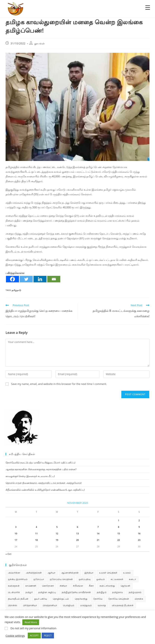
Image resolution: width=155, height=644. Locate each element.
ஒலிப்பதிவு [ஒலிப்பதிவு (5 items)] (85, 579)
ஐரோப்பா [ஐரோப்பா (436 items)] (39, 579)
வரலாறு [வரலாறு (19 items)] (102, 605)
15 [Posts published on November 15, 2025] (119, 533)
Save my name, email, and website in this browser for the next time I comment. (59, 384)
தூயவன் (40, 43)
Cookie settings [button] (15, 636)
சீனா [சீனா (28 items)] (91, 586)
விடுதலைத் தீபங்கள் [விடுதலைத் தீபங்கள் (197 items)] (123, 605)
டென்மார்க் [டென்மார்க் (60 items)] (14, 592)
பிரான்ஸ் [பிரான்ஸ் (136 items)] (13, 605)
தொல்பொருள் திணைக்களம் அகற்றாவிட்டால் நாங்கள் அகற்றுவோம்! (44, 483)
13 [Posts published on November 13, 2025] (78, 533)
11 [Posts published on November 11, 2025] (36, 533)
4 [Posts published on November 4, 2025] (36, 527)
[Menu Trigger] (148, 7)
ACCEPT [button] (34, 635)
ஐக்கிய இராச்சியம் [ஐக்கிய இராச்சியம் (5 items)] (18, 579)
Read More (31, 622)
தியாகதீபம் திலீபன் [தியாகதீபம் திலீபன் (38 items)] (18, 599)
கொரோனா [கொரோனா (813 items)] (48, 586)
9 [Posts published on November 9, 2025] (139, 527)
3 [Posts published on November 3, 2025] (16, 527)
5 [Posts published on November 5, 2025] (57, 527)
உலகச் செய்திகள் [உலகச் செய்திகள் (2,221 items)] (108, 573)
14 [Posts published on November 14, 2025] (98, 533)
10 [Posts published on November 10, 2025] (16, 533)
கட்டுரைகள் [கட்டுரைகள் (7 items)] (117, 579)
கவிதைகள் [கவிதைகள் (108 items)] (14, 586)
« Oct (8, 554)
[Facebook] (12, 279)
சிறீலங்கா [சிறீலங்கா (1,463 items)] (78, 586)
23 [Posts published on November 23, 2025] (139, 540)
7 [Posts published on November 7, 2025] (98, 527)
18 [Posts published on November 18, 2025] (36, 540)
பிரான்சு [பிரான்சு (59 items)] (139, 599)
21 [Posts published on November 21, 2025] (98, 540)
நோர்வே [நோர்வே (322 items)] (98, 599)
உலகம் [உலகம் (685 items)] (127, 573)
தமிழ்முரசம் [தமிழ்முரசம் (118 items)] (135, 592)
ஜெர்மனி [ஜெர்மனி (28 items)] (125, 586)
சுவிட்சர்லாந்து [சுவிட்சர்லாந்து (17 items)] (107, 586)
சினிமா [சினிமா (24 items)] (63, 586)
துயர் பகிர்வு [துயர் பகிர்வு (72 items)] (41, 599)
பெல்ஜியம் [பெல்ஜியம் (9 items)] (69, 605)
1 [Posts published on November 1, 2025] (119, 520)
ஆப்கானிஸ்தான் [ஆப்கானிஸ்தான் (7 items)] (70, 573)
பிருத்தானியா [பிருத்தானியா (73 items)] (50, 605)
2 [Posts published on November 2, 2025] (139, 520)
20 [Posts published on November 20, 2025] (78, 540)
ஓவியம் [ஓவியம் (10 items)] (101, 579)
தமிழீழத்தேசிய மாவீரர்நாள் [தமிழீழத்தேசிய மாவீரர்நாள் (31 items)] (76, 592)
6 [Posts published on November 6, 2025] (77, 527)
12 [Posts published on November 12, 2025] (57, 533)
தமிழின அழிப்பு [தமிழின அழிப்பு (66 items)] (47, 592)
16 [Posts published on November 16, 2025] (139, 533)
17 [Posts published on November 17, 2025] (16, 540)
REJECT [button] (48, 635)
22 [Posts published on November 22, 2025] (119, 540)
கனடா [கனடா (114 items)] (132, 579)
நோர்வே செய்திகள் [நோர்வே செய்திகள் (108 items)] (119, 599)
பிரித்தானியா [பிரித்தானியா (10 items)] (30, 605)
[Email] (54, 279)
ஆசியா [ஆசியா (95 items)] (51, 573)
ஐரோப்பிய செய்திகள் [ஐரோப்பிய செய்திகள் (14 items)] (61, 579)
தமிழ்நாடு (16, 290)
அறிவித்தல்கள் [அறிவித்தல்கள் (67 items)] (34, 573)
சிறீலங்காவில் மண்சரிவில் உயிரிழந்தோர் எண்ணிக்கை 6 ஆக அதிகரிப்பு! (45, 490)
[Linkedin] (40, 279)
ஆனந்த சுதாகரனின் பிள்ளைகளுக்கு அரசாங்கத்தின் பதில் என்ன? (41, 469)
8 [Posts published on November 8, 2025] (119, 527)
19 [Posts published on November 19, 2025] (57, 540)
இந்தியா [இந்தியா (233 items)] (89, 573)
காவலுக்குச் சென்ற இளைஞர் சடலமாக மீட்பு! (30, 476)
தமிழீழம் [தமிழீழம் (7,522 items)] (102, 592)
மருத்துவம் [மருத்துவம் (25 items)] (86, 605)
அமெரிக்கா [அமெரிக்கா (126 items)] (14, 573)
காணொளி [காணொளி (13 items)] (31, 586)
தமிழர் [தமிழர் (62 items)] (29, 592)
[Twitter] (26, 279)
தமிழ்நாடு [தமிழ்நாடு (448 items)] (118, 592)
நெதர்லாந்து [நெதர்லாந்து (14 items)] (81, 599)
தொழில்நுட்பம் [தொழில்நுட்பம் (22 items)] (61, 599)
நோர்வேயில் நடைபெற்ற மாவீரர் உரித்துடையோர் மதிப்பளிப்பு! (40, 463)
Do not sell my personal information (33, 628)
